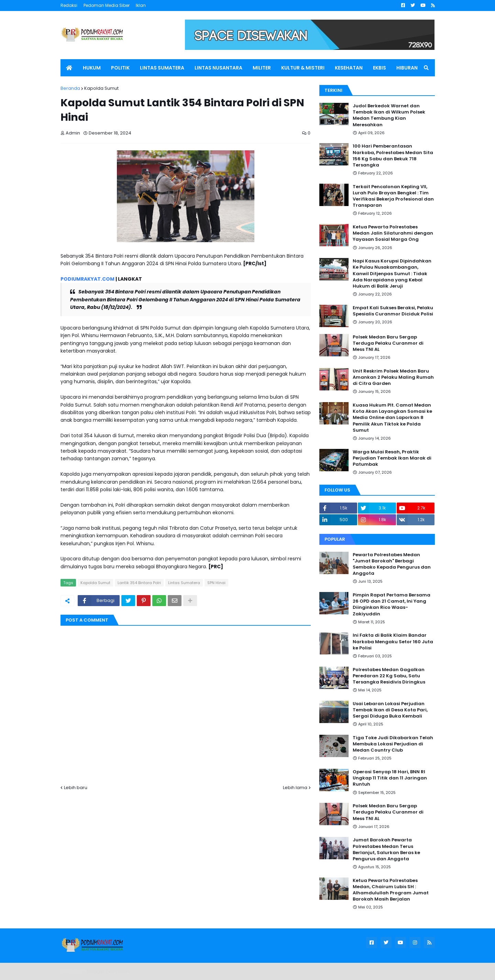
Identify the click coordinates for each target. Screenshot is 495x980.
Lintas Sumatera (184, 583)
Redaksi (69, 5)
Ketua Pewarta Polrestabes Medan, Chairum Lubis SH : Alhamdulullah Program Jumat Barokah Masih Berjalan (391, 890)
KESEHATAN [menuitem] (349, 68)
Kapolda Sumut (101, 88)
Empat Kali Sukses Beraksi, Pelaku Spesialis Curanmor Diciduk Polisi (393, 311)
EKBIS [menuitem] (379, 68)
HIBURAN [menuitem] (407, 68)
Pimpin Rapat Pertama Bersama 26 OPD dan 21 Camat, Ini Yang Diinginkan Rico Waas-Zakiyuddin (392, 605)
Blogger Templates (108, 971)
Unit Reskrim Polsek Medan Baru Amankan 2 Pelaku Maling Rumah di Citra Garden (393, 377)
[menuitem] (69, 68)
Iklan (141, 5)
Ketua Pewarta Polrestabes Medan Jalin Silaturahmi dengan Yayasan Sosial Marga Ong (393, 233)
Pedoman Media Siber (107, 5)
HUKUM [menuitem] (92, 68)
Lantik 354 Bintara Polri (139, 583)
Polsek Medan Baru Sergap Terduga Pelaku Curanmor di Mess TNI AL (388, 343)
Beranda (70, 88)
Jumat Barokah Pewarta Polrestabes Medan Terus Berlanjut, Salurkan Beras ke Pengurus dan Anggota (386, 849)
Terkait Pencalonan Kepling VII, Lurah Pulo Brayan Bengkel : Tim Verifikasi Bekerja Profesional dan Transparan (393, 196)
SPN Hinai (216, 583)
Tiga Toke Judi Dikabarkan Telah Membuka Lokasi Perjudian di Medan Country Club (393, 744)
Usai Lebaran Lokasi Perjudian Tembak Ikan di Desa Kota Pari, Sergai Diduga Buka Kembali (390, 710)
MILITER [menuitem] (262, 68)
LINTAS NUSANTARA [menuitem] (218, 68)
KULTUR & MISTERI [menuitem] (303, 68)
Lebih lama (295, 788)
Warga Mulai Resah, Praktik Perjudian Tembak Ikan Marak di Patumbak (392, 458)
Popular (335, 539)
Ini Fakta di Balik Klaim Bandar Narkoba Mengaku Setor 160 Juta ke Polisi (393, 642)
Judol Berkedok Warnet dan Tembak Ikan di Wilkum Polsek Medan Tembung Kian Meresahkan (389, 115)
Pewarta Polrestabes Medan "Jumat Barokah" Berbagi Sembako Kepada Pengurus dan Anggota (392, 564)
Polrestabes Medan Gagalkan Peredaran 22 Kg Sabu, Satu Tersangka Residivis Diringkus (389, 676)
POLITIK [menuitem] (120, 68)
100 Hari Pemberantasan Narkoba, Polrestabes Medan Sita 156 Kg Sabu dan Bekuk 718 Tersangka (393, 156)
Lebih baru (76, 788)
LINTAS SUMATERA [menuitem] (162, 68)
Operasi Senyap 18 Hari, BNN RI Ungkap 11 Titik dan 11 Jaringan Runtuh (390, 778)
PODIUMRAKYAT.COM (87, 279)
